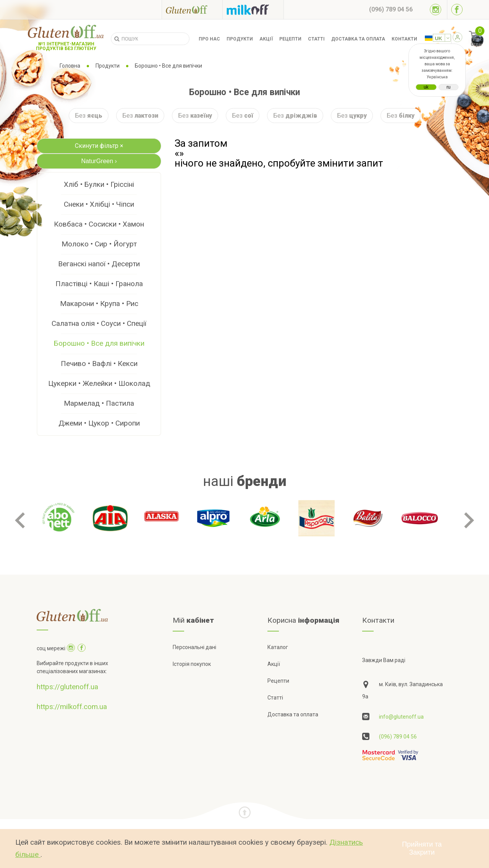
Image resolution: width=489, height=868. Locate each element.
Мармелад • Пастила (99, 403)
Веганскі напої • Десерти (99, 264)
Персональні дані (194, 647)
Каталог (278, 647)
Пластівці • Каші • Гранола (99, 284)
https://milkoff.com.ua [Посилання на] (72, 707)
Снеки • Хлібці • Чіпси (99, 204)
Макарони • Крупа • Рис (99, 304)
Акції (266, 39)
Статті (316, 39)
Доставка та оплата (358, 39)
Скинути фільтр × (99, 146)
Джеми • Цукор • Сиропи (99, 423)
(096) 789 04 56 (398, 737)
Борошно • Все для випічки (99, 343)
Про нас (209, 39)
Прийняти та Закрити (422, 848)
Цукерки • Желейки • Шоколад (99, 383)
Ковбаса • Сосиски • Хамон (99, 224)
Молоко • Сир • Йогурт (99, 244)
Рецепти (290, 39)
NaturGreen (99, 161)
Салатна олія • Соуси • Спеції (99, 323)
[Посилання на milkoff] (253, 10)
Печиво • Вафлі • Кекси (99, 364)
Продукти (240, 39)
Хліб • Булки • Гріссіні (99, 184)
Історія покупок (192, 664)
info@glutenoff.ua (401, 717)
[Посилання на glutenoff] (192, 9)
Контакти (404, 39)
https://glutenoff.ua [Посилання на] (67, 687)
